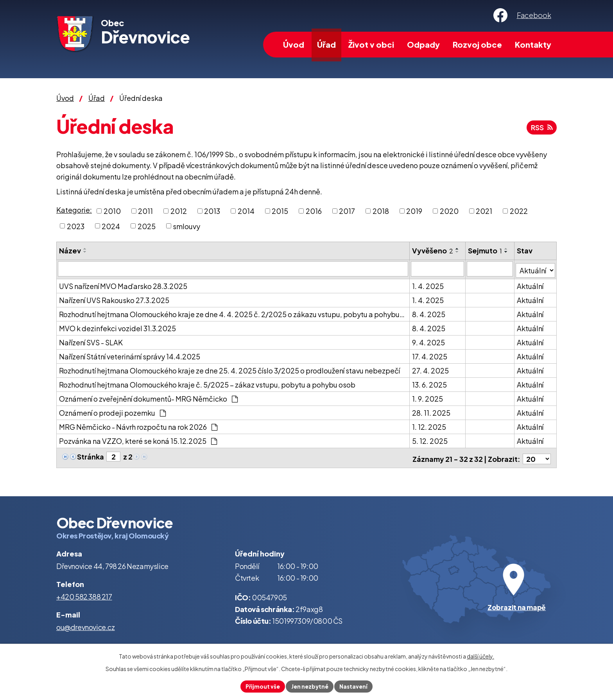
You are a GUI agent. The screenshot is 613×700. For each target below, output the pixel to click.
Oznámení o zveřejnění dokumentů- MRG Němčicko (148, 397)
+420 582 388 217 (84, 593)
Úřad (326, 44)
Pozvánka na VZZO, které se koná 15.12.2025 (138, 439)
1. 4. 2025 (428, 284)
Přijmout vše (261, 686)
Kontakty (533, 44)
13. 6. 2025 (430, 383)
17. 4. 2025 (430, 355)
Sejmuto (485, 250)
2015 (280, 211)
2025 (147, 226)
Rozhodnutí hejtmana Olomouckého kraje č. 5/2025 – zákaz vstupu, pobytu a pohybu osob (207, 383)
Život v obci (371, 44)
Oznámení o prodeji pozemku (112, 411)
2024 (111, 226)
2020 (449, 211)
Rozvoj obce (477, 44)
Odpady (423, 44)
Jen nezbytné (310, 686)
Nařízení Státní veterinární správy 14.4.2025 (130, 355)
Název (70, 250)
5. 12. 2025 (430, 439)
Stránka (91, 455)
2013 (212, 211)
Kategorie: (74, 210)
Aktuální (531, 284)
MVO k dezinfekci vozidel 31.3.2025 (117, 327)
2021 (484, 211)
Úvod (294, 44)
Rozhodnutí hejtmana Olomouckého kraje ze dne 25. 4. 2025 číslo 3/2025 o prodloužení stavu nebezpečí (229, 369)
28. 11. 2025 (432, 411)
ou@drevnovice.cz (86, 623)
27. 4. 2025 (431, 369)
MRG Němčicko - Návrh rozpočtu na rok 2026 (138, 425)
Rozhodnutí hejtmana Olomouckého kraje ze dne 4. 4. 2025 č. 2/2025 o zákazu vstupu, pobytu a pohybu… (232, 313)
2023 (76, 226)
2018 (381, 211)
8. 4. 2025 (429, 313)
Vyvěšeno (433, 250)
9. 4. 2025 (429, 341)
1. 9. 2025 (428, 397)
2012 (179, 211)
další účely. (480, 655)
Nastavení (355, 686)
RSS (541, 129)
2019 (414, 211)
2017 (347, 211)
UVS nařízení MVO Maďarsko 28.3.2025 (123, 284)
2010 (112, 211)
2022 (519, 211)
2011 (145, 211)
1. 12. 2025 (429, 425)
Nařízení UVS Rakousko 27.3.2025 (114, 299)
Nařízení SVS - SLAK (91, 341)
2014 (246, 211)
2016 (314, 211)
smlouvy (186, 226)
